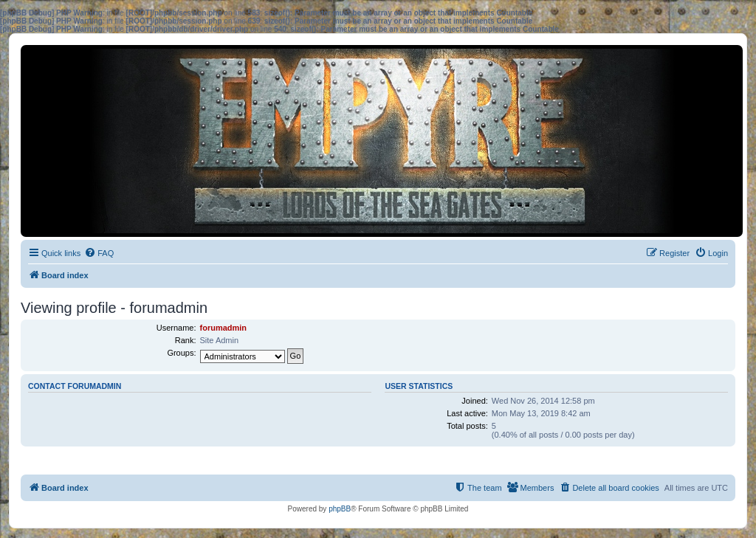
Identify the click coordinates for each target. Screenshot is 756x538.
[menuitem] (99, 253)
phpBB (340, 509)
